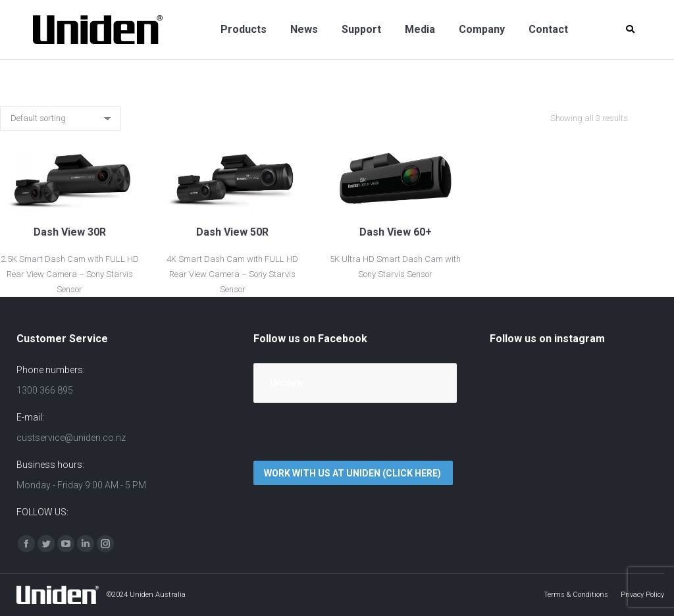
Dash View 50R (232, 232)
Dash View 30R (70, 232)
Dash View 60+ (396, 232)
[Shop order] (61, 118)
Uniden (286, 383)
